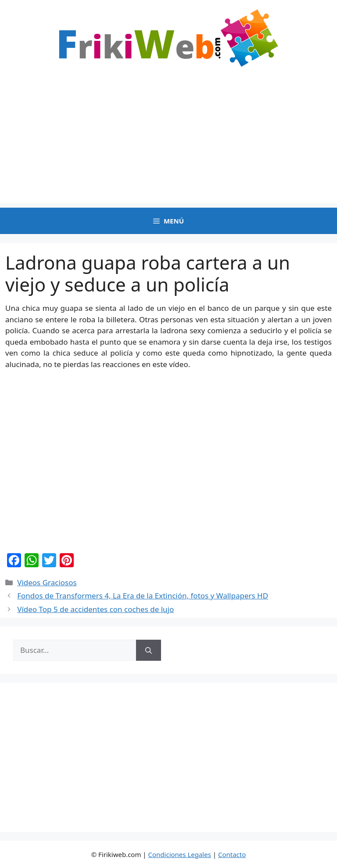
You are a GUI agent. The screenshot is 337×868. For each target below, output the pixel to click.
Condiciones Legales (180, 854)
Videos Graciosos (47, 582)
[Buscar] (149, 650)
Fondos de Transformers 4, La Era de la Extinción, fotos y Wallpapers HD (143, 596)
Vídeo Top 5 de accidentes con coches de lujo (95, 609)
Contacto (232, 854)
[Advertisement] (168, 142)
